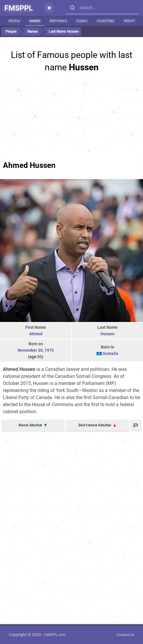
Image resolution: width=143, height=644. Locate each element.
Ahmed (36, 334)
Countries (106, 21)
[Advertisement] (71, 115)
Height (129, 21)
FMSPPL (19, 8)
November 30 (30, 350)
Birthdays (58, 21)
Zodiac (82, 21)
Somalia (110, 353)
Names (35, 21)
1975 (49, 350)
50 (39, 357)
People (14, 21)
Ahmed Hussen (29, 165)
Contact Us (125, 635)
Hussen (107, 334)
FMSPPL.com (55, 635)
